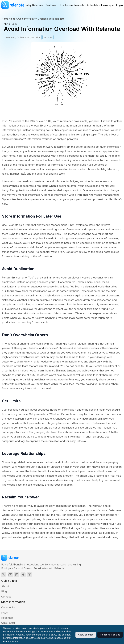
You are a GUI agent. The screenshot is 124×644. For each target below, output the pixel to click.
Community (8, 607)
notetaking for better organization (23, 37)
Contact (6, 597)
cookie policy (11, 641)
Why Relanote (34, 5)
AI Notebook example (100, 5)
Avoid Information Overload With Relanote (41, 19)
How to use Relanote (71, 5)
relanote (48, 37)
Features (51, 5)
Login (119, 5)
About (5, 586)
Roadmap (7, 618)
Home (5, 19)
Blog (13, 19)
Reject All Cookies (110, 635)
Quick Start (8, 623)
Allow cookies (86, 635)
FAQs (4, 613)
